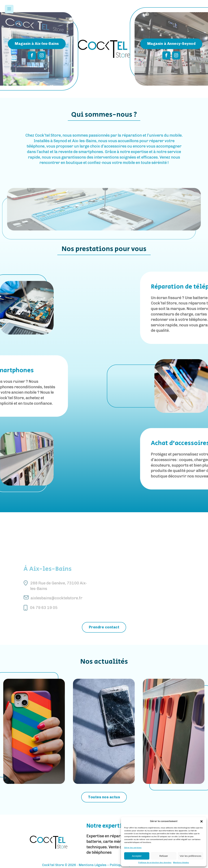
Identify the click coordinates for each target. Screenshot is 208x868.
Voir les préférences (191, 856)
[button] (201, 821)
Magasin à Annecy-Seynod (171, 44)
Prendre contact (104, 627)
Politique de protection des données (155, 862)
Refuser (164, 856)
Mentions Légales (93, 865)
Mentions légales (181, 862)
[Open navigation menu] (9, 9)
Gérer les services (133, 848)
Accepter (137, 856)
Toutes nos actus (104, 797)
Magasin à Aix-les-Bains (37, 44)
